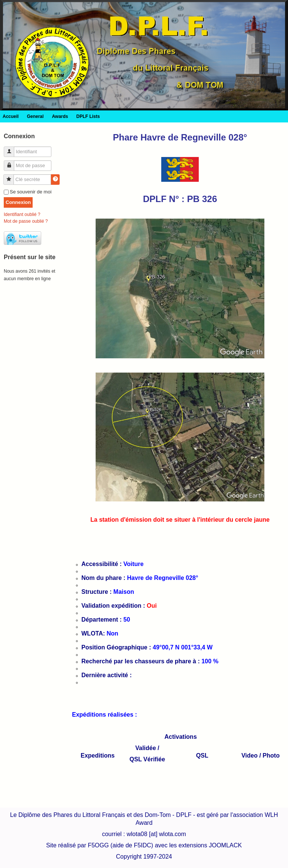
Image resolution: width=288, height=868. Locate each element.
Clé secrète (11, 176)
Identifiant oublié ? (22, 214)
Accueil (11, 116)
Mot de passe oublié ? (26, 221)
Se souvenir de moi (31, 192)
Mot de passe (12, 162)
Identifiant (12, 149)
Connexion (18, 202)
